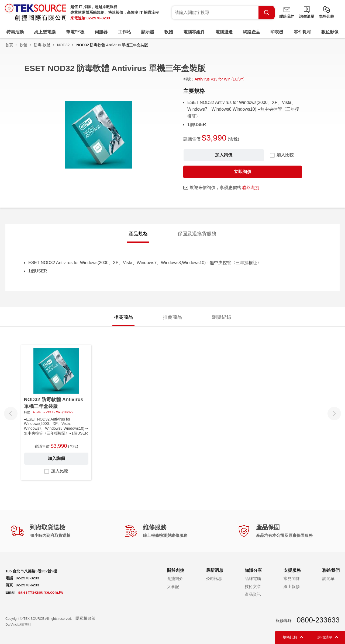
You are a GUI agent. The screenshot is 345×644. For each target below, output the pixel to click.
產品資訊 (253, 594)
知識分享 (253, 570)
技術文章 (253, 587)
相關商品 (123, 317)
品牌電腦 (253, 578)
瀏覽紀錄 (222, 317)
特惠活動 (15, 32)
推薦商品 (172, 317)
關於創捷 (176, 570)
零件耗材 (302, 32)
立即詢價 (243, 172)
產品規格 (138, 234)
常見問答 (292, 578)
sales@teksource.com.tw (41, 592)
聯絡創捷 (251, 188)
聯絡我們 (287, 16)
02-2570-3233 (98, 18)
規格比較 (327, 16)
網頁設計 (25, 625)
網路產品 (251, 32)
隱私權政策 (86, 618)
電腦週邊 (224, 32)
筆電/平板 (75, 32)
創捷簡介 (175, 578)
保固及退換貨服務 (197, 234)
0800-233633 (318, 620)
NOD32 (63, 45)
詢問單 (328, 578)
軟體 (169, 32)
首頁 (9, 45)
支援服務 (292, 570)
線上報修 (292, 587)
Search (267, 13)
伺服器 (101, 32)
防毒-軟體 (42, 45)
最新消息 (215, 570)
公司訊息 (214, 578)
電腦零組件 (194, 32)
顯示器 (148, 32)
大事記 (173, 587)
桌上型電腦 (45, 32)
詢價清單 (307, 16)
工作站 (125, 32)
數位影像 (330, 32)
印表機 (277, 32)
